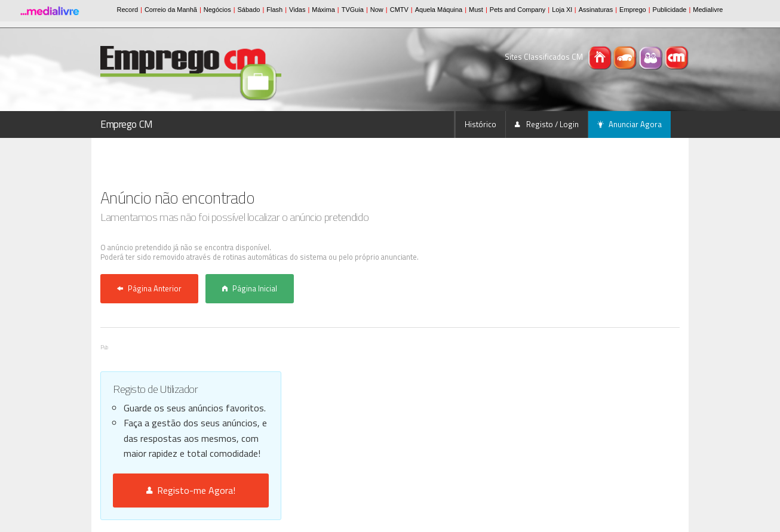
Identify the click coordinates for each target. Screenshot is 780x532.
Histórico (480, 124)
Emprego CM (127, 124)
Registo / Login (547, 124)
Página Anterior (149, 288)
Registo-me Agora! (191, 490)
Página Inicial (250, 288)
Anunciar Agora (629, 124)
